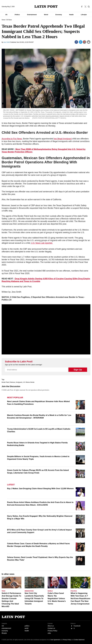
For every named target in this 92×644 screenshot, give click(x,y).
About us (51, 626)
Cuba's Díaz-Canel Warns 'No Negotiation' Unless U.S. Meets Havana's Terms (57, 599)
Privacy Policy (52, 631)
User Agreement (55, 640)
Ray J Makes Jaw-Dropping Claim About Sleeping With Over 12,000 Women (40, 489)
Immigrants (19, 382)
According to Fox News (12, 139)
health (27, 631)
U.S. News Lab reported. (42, 243)
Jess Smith (7, 42)
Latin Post (46, 6)
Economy (59, 15)
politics (27, 626)
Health (71, 15)
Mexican (13, 382)
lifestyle (4, 633)
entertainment (6, 628)
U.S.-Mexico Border (29, 382)
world (26, 628)
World (46, 15)
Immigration (29, 591)
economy (5, 631)
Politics (17, 15)
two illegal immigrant (63, 139)
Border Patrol (6, 382)
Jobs (49, 633)
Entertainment (32, 15)
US (6, 15)
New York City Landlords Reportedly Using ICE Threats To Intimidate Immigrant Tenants (34, 599)
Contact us (51, 628)
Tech (3, 591)
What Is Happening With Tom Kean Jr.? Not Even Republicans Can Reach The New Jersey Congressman (80, 599)
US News (9, 20)
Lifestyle (84, 15)
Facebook (77, 626)
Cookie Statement (79, 640)
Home (3, 20)
